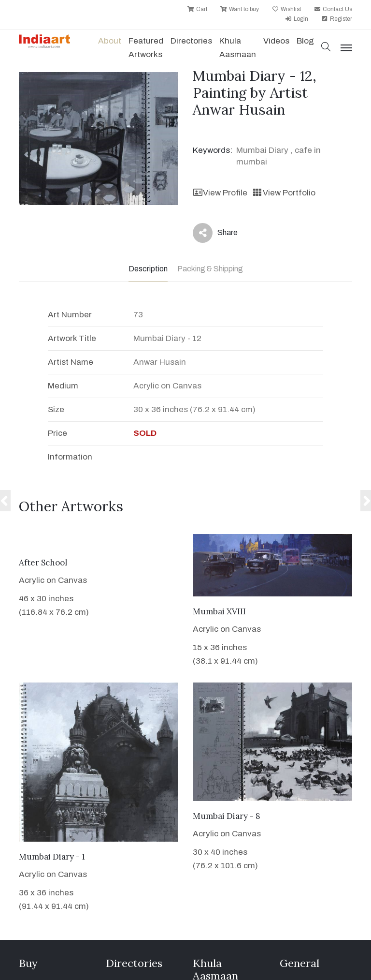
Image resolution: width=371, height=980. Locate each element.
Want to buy (240, 9)
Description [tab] (148, 269)
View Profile (220, 193)
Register (337, 19)
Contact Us (333, 9)
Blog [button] (305, 41)
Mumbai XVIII (219, 611)
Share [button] (215, 233)
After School (43, 563)
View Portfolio (284, 193)
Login (297, 19)
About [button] (110, 41)
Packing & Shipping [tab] (210, 269)
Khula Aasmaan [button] (238, 48)
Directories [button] (191, 41)
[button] (326, 48)
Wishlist (286, 9)
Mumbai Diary (262, 150)
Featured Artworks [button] (146, 48)
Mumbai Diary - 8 (227, 816)
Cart (197, 9)
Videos (276, 41)
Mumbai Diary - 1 (52, 857)
